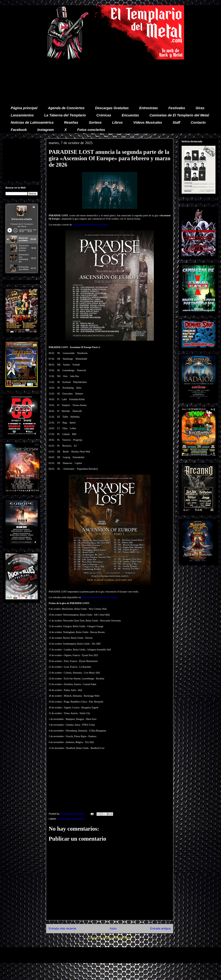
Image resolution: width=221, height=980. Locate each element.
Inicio (113, 929)
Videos (81, 819)
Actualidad (63, 819)
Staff (176, 122)
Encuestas (130, 115)
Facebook (19, 130)
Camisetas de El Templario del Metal (179, 115)
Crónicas (104, 115)
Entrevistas (148, 108)
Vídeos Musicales (148, 122)
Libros (117, 122)
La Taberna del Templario (65, 115)
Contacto (198, 122)
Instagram (46, 130)
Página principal (24, 108)
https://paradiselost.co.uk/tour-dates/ (90, 225)
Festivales (177, 108)
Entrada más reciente (63, 929)
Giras (200, 108)
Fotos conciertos (91, 130)
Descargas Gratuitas (112, 108)
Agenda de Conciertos (66, 108)
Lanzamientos (22, 115)
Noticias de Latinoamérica (32, 122)
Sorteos (95, 122)
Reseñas (71, 122)
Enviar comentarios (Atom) (117, 938)
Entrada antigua (160, 929)
